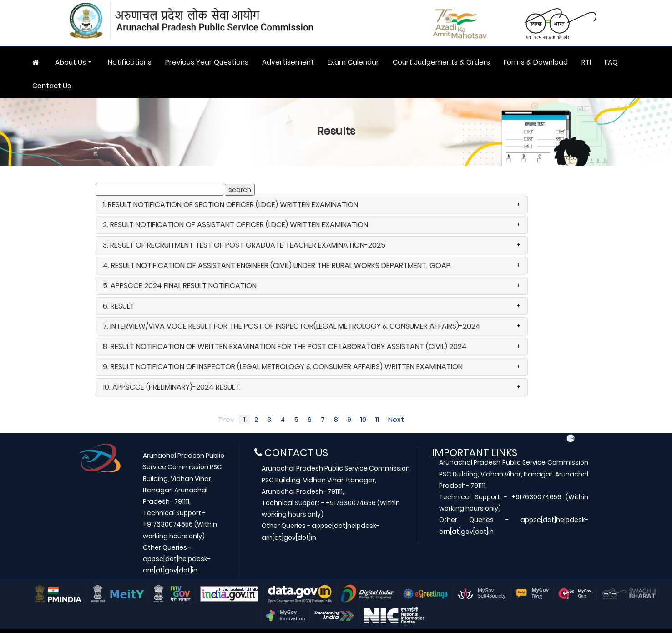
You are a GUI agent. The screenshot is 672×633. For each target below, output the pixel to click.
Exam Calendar (353, 62)
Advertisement (288, 62)
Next (396, 419)
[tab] (312, 205)
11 (377, 419)
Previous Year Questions (207, 62)
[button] (312, 205)
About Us (71, 62)
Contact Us (52, 86)
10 (363, 419)
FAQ (611, 62)
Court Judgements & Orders (441, 62)
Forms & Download (536, 62)
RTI (586, 62)
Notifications (130, 62)
